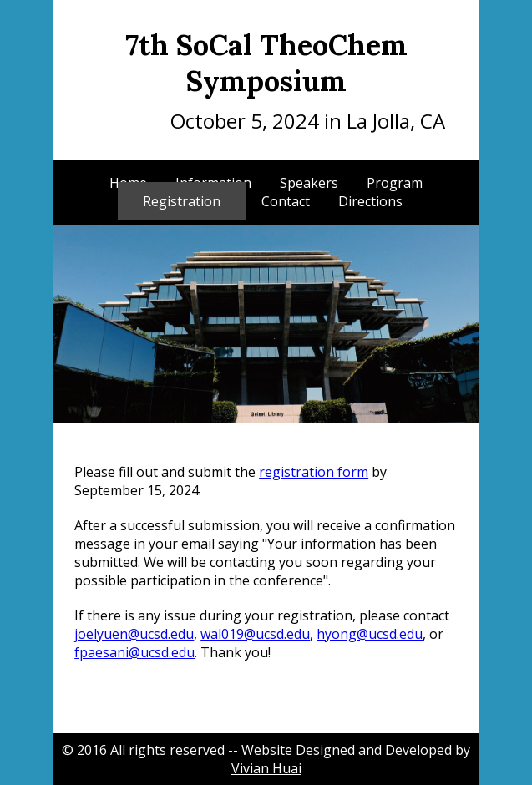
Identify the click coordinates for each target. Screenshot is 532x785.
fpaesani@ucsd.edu (134, 652)
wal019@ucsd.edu (255, 634)
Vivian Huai (266, 768)
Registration (182, 201)
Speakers (309, 183)
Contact (286, 201)
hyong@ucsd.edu (370, 634)
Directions (370, 201)
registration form (314, 472)
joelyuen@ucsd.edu (134, 634)
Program (395, 183)
